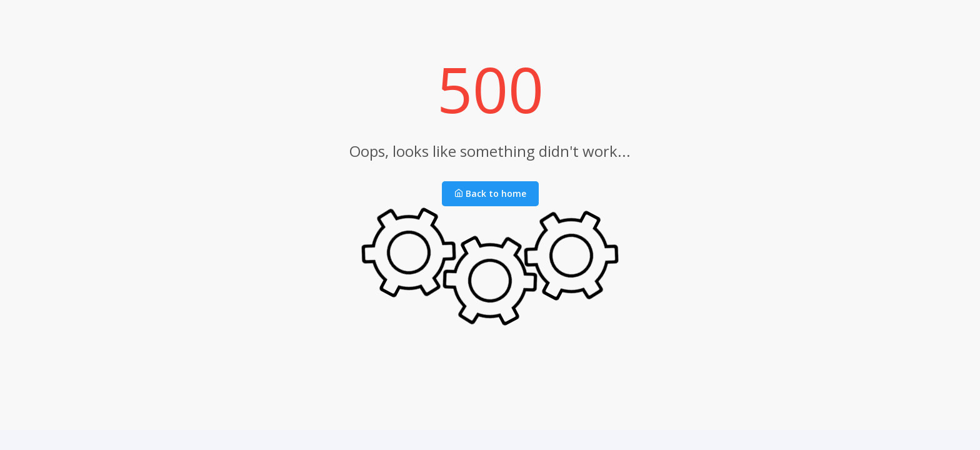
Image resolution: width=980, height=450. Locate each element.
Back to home (490, 193)
